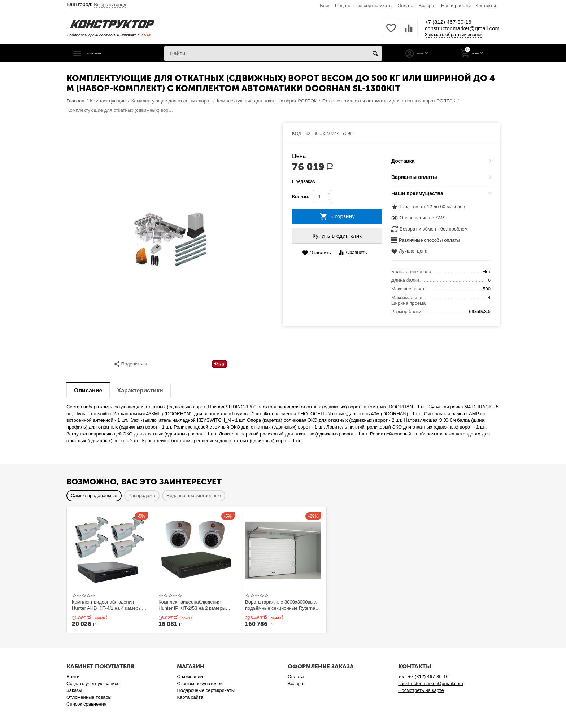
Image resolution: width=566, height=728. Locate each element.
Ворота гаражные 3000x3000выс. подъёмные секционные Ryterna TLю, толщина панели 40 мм (281, 605)
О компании (190, 677)
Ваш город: (96, 4)
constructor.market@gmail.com (451, 29)
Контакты (486, 6)
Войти (73, 677)
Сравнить (352, 253)
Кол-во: (301, 196)
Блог (325, 6)
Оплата (406, 6)
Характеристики (140, 391)
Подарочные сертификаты (364, 6)
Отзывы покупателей (200, 683)
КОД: (297, 133)
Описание (88, 391)
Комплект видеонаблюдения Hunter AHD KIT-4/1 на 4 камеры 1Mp (107, 605)
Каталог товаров (111, 53)
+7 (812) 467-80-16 (430, 22)
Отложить (317, 253)
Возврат (428, 6)
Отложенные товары (89, 697)
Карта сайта (190, 697)
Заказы (74, 690)
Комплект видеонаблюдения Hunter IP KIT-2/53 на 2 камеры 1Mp (192, 605)
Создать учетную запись (93, 683)
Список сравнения (86, 704)
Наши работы (456, 6)
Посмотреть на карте (421, 690)
